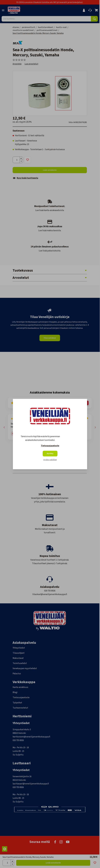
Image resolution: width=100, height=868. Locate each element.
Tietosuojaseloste (50, 446)
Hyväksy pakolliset (50, 460)
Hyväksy (50, 453)
